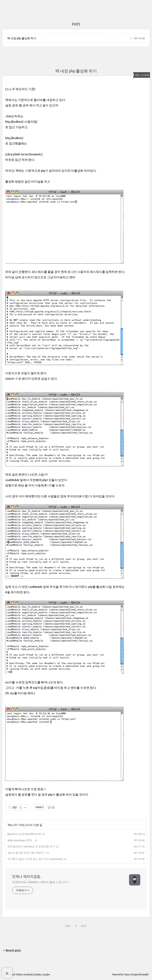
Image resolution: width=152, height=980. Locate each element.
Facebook (28, 974)
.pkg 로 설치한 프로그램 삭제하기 (26, 853)
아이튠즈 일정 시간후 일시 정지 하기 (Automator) (35, 859)
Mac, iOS (13, 825)
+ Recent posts (12, 950)
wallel (146, 974)
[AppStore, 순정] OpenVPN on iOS (24, 834)
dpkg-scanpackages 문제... (21, 840)
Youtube (37, 974)
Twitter (19, 974)
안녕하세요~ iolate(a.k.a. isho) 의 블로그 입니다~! (40, 882)
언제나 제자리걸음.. (27, 877)
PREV (68, 926)
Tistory (127, 974)
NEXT (84, 926)
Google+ (46, 974)
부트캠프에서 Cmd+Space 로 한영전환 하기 (31, 846)
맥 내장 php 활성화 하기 (22, 38)
